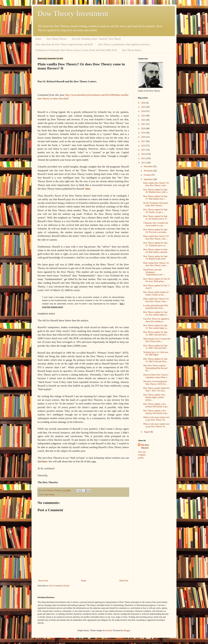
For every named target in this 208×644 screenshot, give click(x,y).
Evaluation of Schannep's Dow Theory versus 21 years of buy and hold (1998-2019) (76, 50)
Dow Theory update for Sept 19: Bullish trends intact (155, 258)
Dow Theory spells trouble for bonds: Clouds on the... (156, 293)
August (147, 432)
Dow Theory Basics (132, 50)
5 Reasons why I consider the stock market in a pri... (156, 224)
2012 (144, 163)
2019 (144, 133)
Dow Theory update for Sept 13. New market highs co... (156, 327)
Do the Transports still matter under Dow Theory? (156, 204)
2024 (144, 111)
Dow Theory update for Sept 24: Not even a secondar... (155, 231)
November (148, 171)
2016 (144, 146)
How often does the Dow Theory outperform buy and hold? (64, 44)
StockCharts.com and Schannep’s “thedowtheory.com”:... (154, 272)
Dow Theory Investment (73, 14)
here (88, 189)
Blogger (127, 630)
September (148, 179)
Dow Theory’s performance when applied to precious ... (125, 44)
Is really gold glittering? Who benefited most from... (156, 307)
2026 (144, 103)
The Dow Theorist (145, 447)
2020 (144, 129)
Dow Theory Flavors (57, 39)
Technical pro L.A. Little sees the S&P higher (156, 354)
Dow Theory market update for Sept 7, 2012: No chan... (156, 389)
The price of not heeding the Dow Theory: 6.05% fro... (155, 383)
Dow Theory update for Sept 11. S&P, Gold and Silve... (155, 347)
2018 (144, 137)
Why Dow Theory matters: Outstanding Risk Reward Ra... (155, 368)
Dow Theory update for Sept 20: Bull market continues (155, 251)
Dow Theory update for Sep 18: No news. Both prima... (157, 280)
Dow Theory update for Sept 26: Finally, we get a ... (155, 211)
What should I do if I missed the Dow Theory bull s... (157, 340)
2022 (144, 120)
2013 (144, 158)
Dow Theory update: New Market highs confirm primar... (154, 397)
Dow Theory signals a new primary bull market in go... (156, 405)
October (147, 175)
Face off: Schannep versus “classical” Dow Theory (96, 39)
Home (38, 39)
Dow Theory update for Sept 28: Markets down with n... (156, 191)
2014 (144, 154)
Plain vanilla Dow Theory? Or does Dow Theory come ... (156, 184)
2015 (144, 150)
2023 (144, 116)
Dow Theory (50, 495)
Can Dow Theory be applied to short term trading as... (156, 320)
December (148, 166)
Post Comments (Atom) (59, 586)
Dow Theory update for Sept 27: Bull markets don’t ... (155, 198)
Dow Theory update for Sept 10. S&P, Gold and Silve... (155, 360)
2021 (144, 124)
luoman (109, 630)
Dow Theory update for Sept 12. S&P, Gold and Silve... (155, 333)
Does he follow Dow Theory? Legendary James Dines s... (156, 376)
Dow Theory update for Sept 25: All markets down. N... (156, 218)
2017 (144, 141)
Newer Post (43, 581)
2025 (144, 107)
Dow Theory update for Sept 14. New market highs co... (156, 313)
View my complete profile (142, 455)
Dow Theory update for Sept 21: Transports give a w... (155, 244)
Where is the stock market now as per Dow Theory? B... (156, 419)
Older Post (124, 581)
